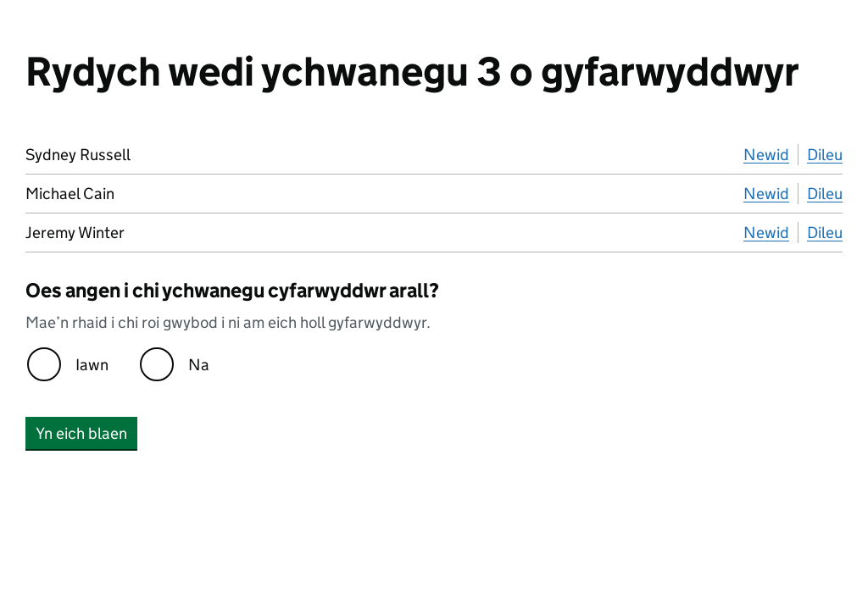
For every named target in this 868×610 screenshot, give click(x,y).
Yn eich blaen (81, 433)
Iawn (92, 365)
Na (199, 365)
